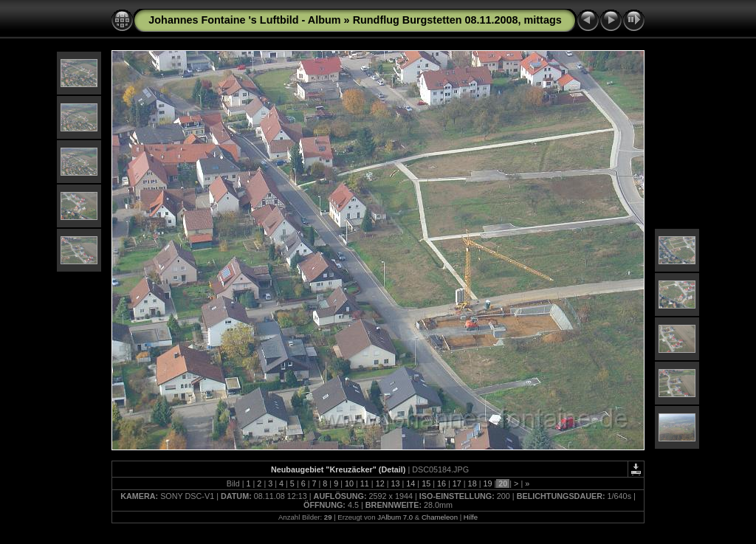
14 (410, 483)
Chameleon (440, 517)
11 (365, 483)
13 (395, 483)
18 (472, 483)
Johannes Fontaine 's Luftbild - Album (244, 20)
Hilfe (471, 517)
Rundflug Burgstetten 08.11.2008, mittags (457, 20)
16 (441, 483)
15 (426, 483)
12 (380, 483)
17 (457, 483)
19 (487, 483)
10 (349, 483)
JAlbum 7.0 (395, 517)
